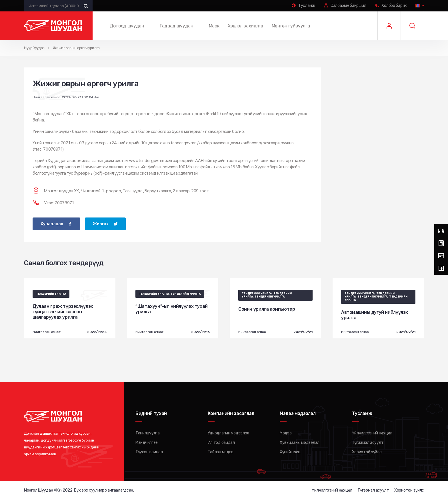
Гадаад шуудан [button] (177, 26)
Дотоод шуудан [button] (127, 26)
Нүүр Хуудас (34, 48)
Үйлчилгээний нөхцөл (372, 433)
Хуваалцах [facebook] (52, 224)
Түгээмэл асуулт (368, 442)
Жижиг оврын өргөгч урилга (76, 48)
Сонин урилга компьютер (267, 309)
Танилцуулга (148, 433)
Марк (214, 26)
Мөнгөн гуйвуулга (291, 26)
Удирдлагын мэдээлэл (229, 433)
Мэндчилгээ (147, 442)
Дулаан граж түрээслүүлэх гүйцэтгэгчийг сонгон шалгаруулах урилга (63, 311)
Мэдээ (286, 433)
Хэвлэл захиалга (245, 26)
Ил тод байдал (221, 442)
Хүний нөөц (290, 452)
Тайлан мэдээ (221, 452)
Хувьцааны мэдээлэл (300, 442)
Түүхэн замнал (149, 452)
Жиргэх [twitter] (101, 224)
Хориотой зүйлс (367, 452)
